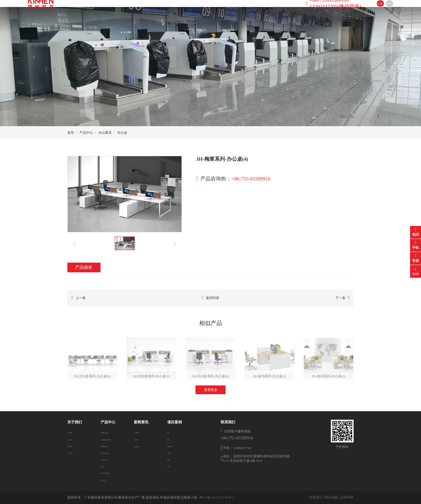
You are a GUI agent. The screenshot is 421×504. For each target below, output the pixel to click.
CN (366, 11)
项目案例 (210, 10)
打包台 (172, 452)
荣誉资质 (74, 446)
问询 (171, 466)
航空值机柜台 (107, 446)
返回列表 (210, 298)
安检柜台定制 (107, 459)
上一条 (79, 298)
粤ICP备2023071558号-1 (217, 497)
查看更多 (211, 390)
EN (375, 11)
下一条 (342, 298)
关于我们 (116, 10)
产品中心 (147, 10)
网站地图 (331, 497)
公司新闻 (145, 432)
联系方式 (241, 10)
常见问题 (145, 446)
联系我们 (316, 497)
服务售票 (174, 446)
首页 (88, 10)
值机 (171, 459)
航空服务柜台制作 (110, 439)
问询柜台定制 (107, 432)
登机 (171, 439)
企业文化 (74, 439)
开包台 (102, 466)
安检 (171, 432)
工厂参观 (74, 452)
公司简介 (74, 432)
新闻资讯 (178, 10)
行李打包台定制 (108, 452)
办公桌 (122, 133)
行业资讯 (145, 439)
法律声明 (347, 497)
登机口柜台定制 (108, 472)
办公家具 (105, 133)
